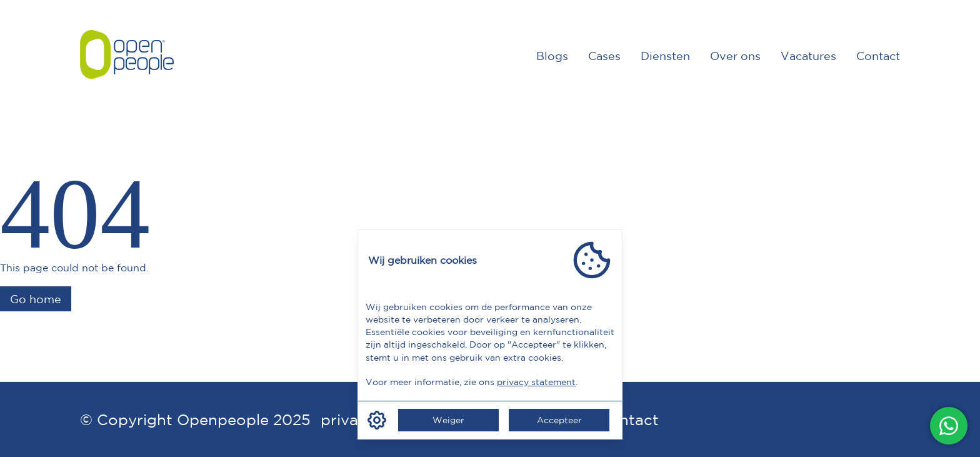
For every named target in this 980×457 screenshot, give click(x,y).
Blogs (552, 56)
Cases (604, 56)
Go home (36, 299)
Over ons (735, 56)
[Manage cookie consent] (377, 420)
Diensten (665, 56)
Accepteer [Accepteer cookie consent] (559, 420)
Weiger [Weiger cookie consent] (448, 420)
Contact (878, 56)
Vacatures (808, 56)
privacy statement (536, 382)
